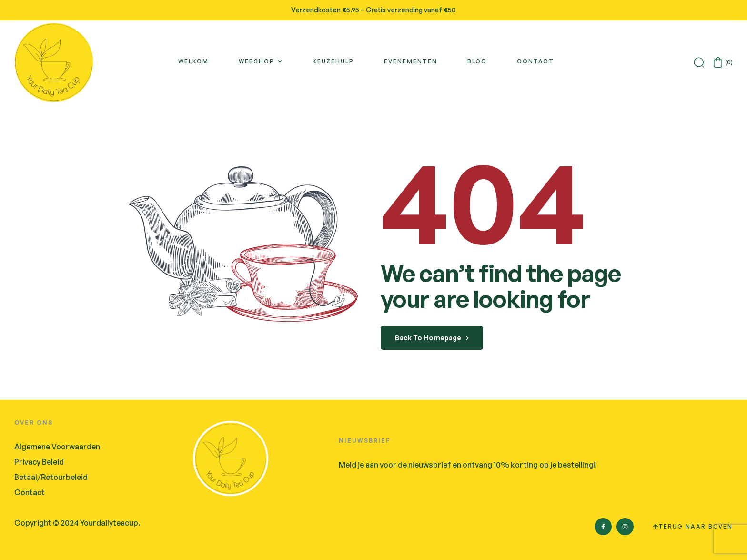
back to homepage (432, 338)
